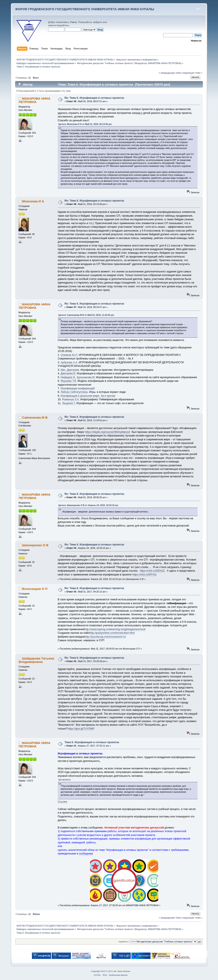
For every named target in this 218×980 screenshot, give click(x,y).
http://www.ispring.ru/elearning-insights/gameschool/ (115, 629)
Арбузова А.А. (69, 362)
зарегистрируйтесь (59, 25)
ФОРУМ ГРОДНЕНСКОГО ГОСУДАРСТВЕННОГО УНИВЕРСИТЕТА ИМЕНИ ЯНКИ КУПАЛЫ (85, 9)
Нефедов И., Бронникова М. (78, 377)
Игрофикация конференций (78, 388)
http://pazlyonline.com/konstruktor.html (112, 633)
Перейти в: (124, 942)
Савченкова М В (35, 417)
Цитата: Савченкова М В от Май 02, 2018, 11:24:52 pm (86, 315)
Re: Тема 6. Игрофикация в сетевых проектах (94, 98)
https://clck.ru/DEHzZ (152, 571)
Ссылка (62, 802)
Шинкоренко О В (35, 545)
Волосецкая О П (35, 589)
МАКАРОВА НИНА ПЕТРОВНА (164, 63)
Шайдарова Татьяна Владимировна (36, 660)
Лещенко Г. (69, 403)
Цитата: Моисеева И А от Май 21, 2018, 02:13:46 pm (85, 124)
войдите (98, 22)
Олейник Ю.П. (69, 355)
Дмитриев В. (68, 373)
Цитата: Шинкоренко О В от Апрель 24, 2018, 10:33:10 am (88, 505)
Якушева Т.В (68, 381)
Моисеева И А (33, 201)
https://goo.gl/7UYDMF (81, 729)
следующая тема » (192, 73)
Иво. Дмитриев (70, 370)
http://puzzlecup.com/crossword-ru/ (105, 637)
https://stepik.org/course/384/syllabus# (108, 432)
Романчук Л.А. (71, 399)
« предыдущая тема (170, 73)
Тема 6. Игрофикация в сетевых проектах (92, 742)
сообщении (86, 854)
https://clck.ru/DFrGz (145, 575)
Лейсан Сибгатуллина (74, 392)
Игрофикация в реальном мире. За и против (88, 396)
